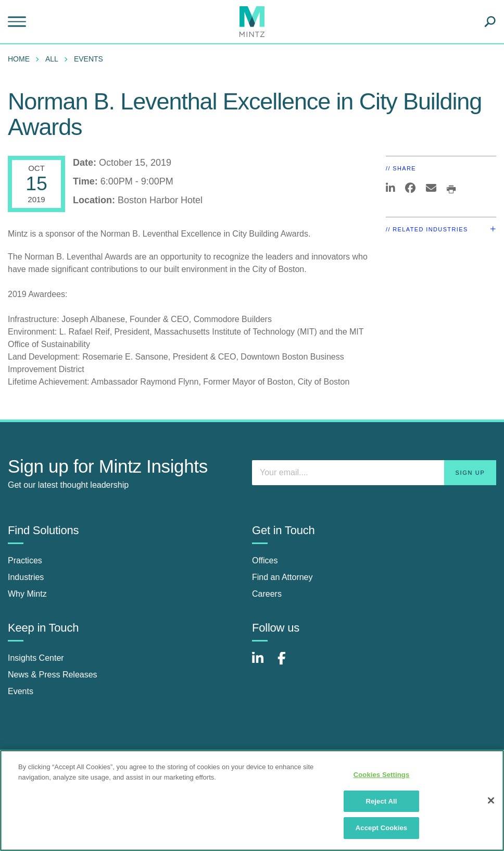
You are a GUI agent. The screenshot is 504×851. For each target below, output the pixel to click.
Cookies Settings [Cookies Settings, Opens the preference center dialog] (382, 775)
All (52, 59)
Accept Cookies (381, 828)
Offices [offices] (265, 560)
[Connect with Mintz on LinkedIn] (262, 664)
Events (89, 59)
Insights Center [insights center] (36, 658)
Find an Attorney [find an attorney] (282, 577)
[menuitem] (21, 59)
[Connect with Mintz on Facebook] (288, 664)
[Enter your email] (374, 473)
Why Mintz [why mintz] (27, 594)
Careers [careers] (267, 594)
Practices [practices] (25, 560)
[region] (252, 800)
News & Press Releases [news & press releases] (53, 675)
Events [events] (21, 691)
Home (19, 59)
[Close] (491, 800)
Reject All (381, 801)
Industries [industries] (26, 577)
